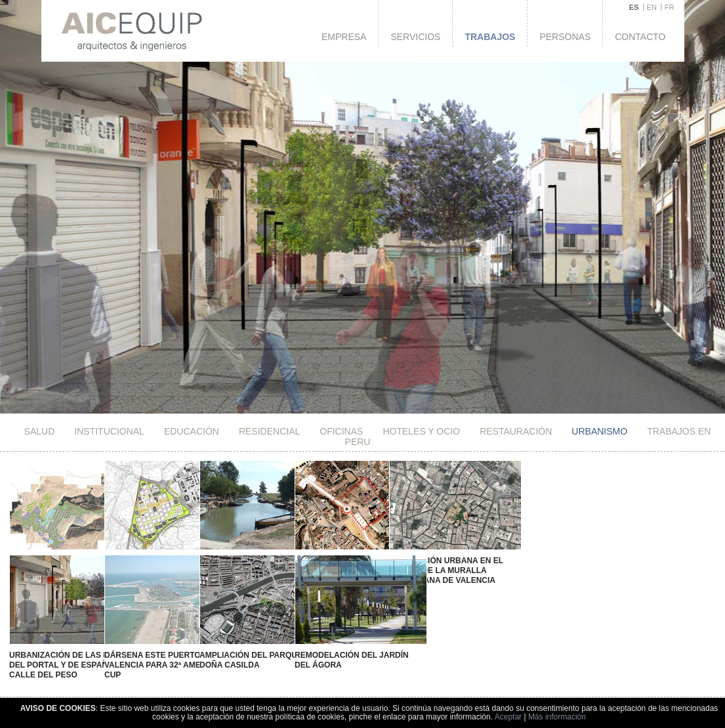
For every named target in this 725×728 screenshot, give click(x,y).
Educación (192, 431)
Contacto (640, 37)
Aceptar (508, 717)
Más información (557, 717)
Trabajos (490, 37)
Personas (565, 37)
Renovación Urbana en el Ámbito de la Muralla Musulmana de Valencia (405, 570)
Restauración (516, 431)
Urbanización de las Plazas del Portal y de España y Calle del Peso (71, 655)
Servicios (415, 37)
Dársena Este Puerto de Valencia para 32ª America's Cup (155, 655)
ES (634, 7)
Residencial (269, 431)
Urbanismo (599, 431)
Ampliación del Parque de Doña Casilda (236, 650)
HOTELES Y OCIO (421, 431)
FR (670, 7)
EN (652, 7)
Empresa (344, 37)
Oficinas (341, 431)
